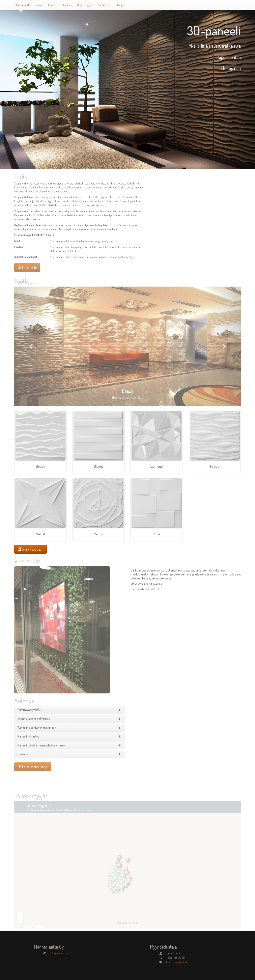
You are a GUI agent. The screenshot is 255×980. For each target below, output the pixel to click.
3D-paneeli (22, 5)
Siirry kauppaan (30, 549)
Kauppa (121, 5)
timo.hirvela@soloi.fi (177, 962)
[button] (31, 346)
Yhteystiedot (105, 5)
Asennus (67, 5)
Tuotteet (52, 5)
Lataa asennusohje (33, 767)
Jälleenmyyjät (85, 5)
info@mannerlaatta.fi (61, 953)
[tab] (69, 710)
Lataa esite (27, 267)
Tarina (39, 5)
